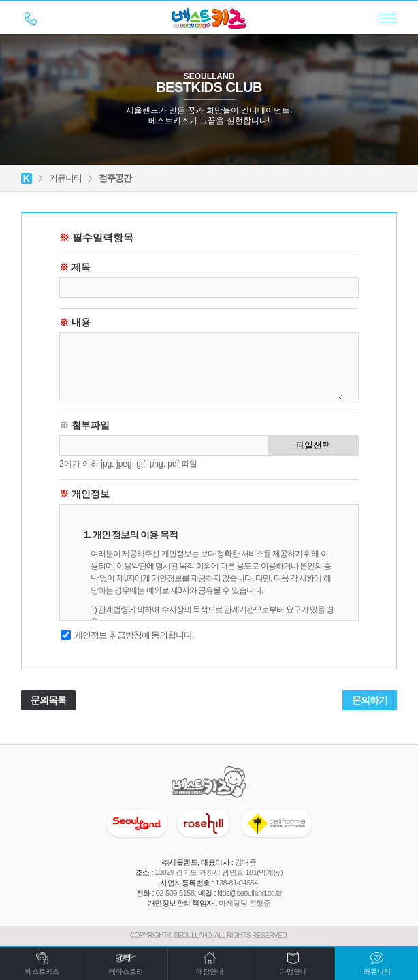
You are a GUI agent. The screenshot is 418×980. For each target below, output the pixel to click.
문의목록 (48, 700)
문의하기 (370, 700)
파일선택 (313, 445)
